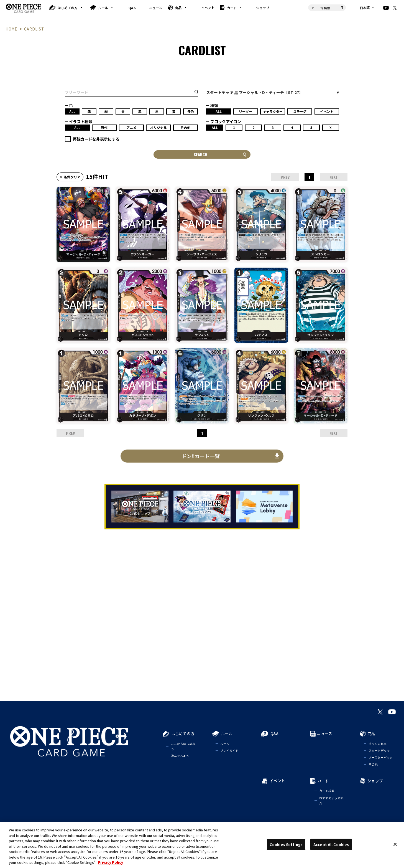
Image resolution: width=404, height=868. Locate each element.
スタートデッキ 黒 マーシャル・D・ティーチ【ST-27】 (255, 92)
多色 (191, 111)
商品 (178, 8)
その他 (185, 127)
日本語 (365, 8)
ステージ (300, 111)
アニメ (131, 127)
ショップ (263, 8)
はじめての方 (68, 8)
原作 (104, 127)
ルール (103, 8)
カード (232, 8)
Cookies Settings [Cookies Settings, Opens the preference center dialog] (286, 844)
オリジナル (158, 127)
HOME (11, 29)
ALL (72, 111)
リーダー (246, 111)
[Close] (395, 844)
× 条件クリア (70, 177)
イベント (208, 8)
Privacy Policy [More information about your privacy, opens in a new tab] (110, 862)
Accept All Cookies (331, 844)
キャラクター (273, 111)
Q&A (132, 8)
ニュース (155, 8)
